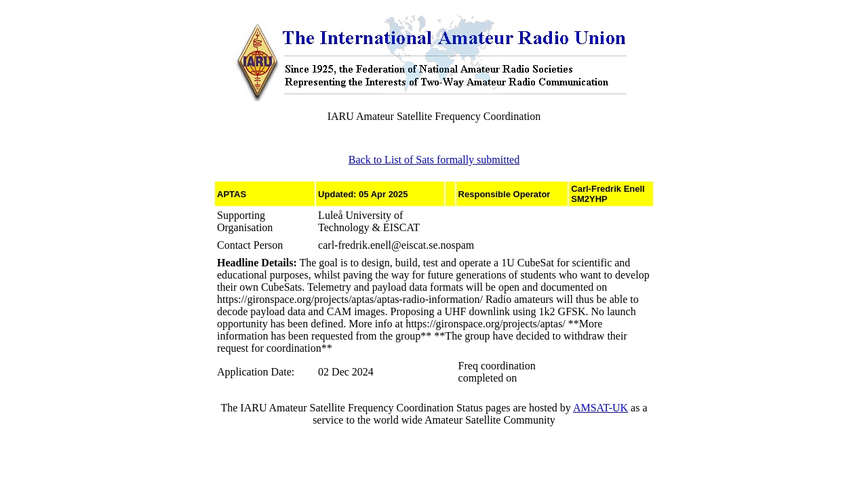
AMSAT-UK (600, 408)
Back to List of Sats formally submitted (434, 160)
